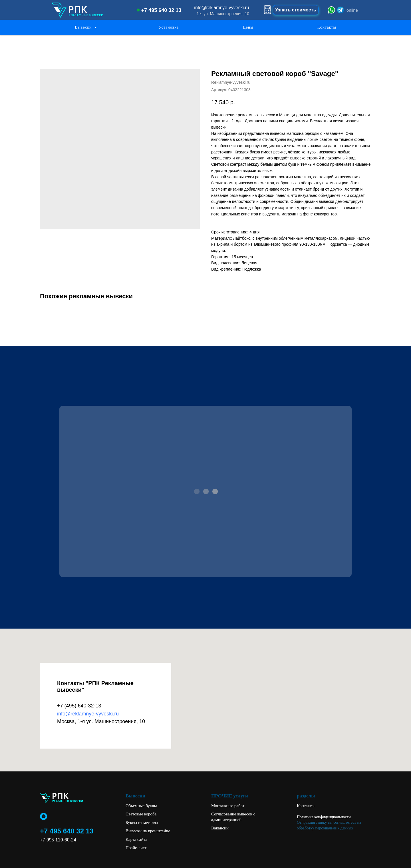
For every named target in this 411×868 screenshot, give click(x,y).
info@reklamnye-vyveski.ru (221, 8)
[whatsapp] (44, 816)
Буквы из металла (142, 823)
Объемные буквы (141, 806)
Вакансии (220, 828)
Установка (169, 27)
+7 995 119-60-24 (58, 840)
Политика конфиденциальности (324, 817)
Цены (248, 27)
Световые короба (141, 814)
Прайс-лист (136, 848)
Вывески (84, 27)
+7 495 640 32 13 (161, 10)
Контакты (327, 27)
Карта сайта (136, 839)
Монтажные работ (228, 806)
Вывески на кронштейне (148, 831)
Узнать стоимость (296, 10)
